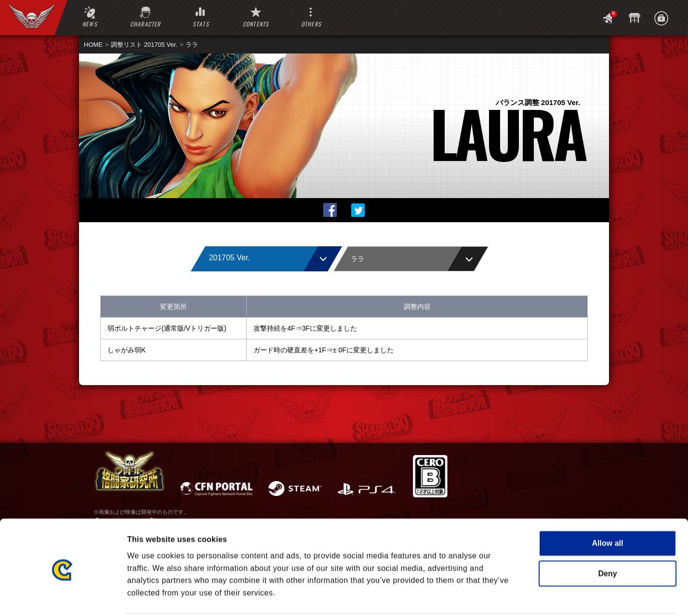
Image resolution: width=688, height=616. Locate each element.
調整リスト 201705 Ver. (144, 45)
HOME (93, 45)
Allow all (608, 507)
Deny (607, 537)
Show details (524, 596)
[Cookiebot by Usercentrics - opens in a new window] (62, 597)
